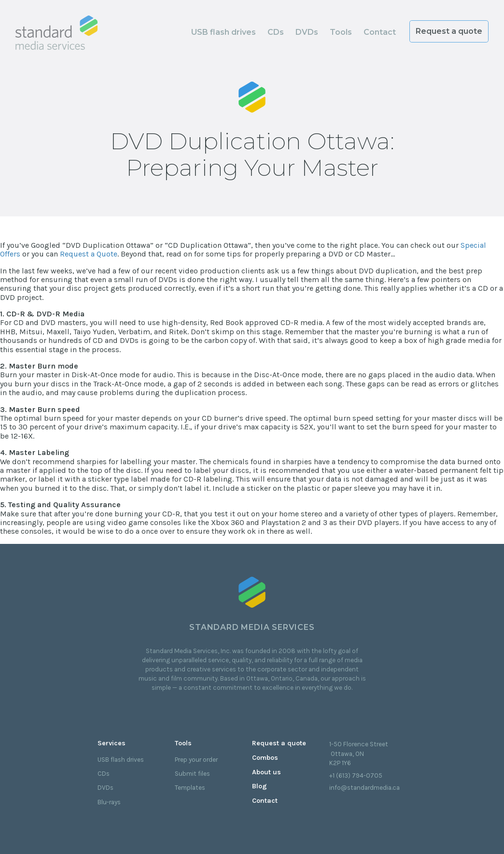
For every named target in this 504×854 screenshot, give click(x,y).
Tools (341, 32)
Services (112, 743)
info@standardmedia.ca (364, 788)
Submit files (192, 774)
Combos (265, 758)
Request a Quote (89, 254)
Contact (380, 32)
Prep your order (196, 760)
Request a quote (449, 31)
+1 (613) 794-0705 (356, 776)
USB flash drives (224, 32)
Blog (259, 786)
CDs (276, 32)
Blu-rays (109, 802)
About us (266, 772)
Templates (190, 788)
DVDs (307, 32)
